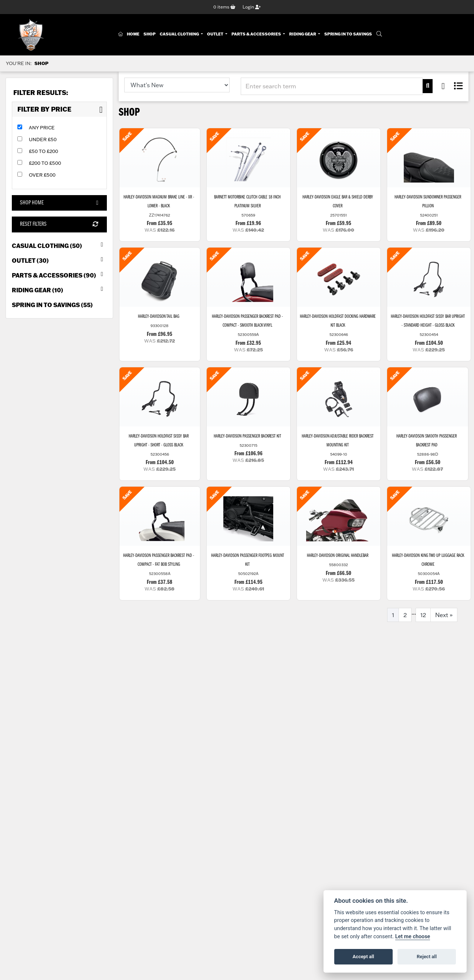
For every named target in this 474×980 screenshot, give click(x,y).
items (224, 7)
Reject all (427, 957)
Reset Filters (59, 224)
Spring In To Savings (348, 34)
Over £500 (42, 175)
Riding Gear (303, 34)
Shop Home (59, 203)
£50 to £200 (43, 151)
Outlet (216, 34)
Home (133, 34)
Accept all (363, 957)
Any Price (42, 127)
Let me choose (413, 937)
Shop (150, 34)
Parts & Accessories (257, 34)
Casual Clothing (180, 34)
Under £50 (43, 139)
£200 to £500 (45, 163)
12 (423, 615)
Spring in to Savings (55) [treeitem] (52, 305)
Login (252, 7)
